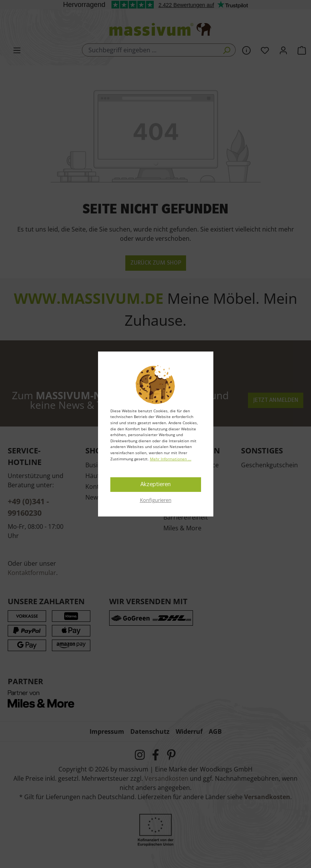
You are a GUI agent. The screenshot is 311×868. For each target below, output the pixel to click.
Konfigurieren (156, 500)
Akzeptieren (155, 485)
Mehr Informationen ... (171, 459)
